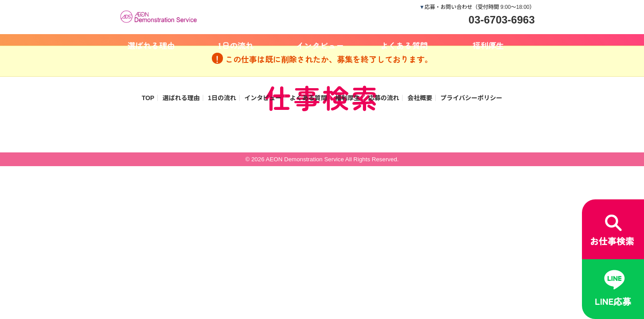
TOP (148, 98)
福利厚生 (488, 45)
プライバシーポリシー (472, 98)
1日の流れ (236, 45)
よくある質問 (404, 45)
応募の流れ (384, 98)
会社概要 (420, 98)
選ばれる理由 (152, 45)
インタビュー (320, 45)
